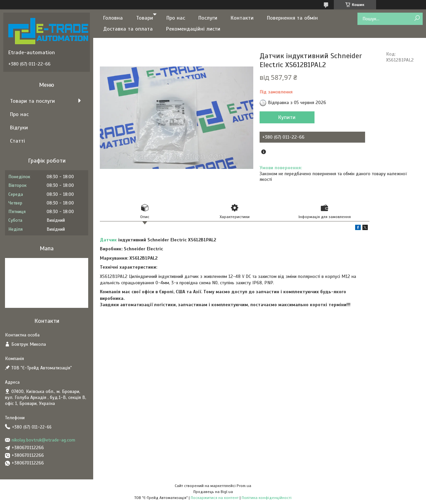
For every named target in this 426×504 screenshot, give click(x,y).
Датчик (108, 240)
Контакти (242, 18)
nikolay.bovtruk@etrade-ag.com (43, 440)
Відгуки (19, 128)
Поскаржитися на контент (215, 498)
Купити (287, 117)
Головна (113, 18)
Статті (17, 141)
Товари (145, 18)
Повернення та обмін (292, 18)
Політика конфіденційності (267, 498)
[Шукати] (417, 18)
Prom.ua (244, 486)
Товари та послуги (32, 101)
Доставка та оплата (128, 29)
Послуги (208, 18)
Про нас (176, 18)
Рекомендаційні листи (193, 29)
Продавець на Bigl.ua (213, 492)
